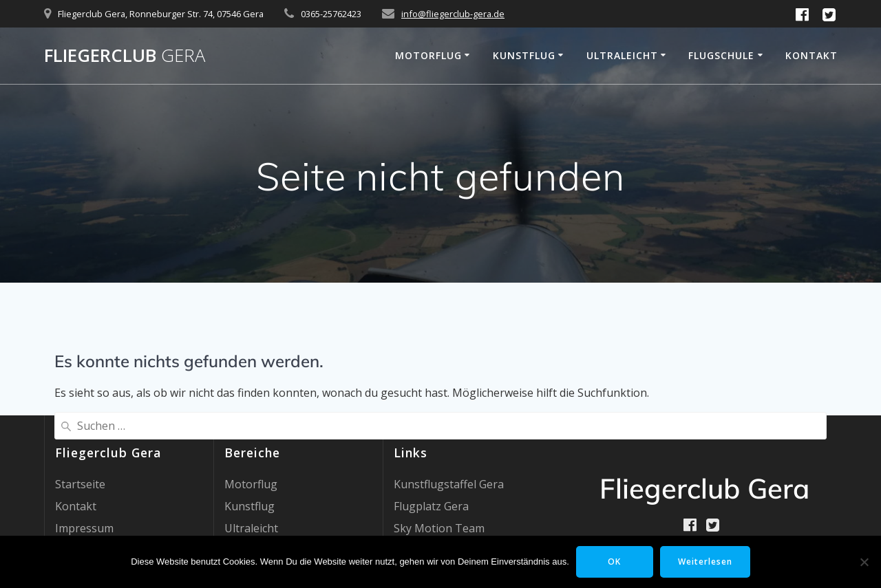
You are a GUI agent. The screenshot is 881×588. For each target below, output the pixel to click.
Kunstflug (524, 55)
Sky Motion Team (439, 528)
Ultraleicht (622, 55)
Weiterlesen (705, 562)
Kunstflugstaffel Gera (449, 484)
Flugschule (721, 55)
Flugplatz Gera (431, 506)
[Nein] (864, 562)
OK (614, 562)
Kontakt (811, 55)
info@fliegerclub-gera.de (453, 14)
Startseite (80, 484)
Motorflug (428, 55)
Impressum (84, 528)
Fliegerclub (125, 56)
